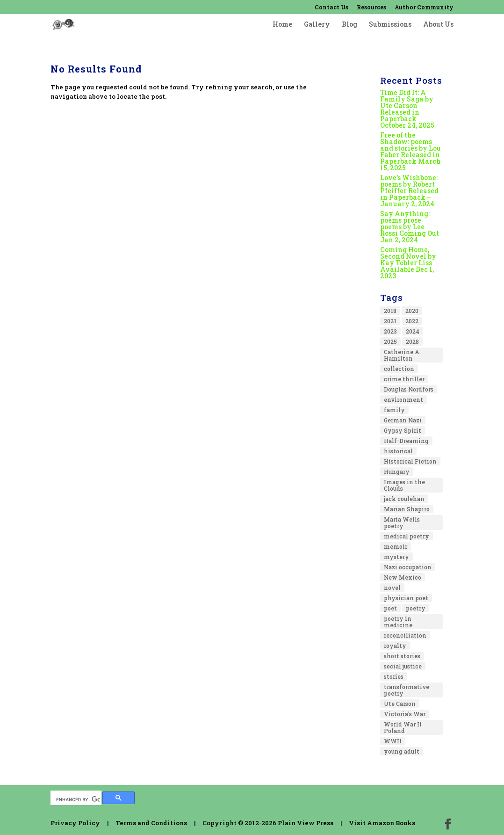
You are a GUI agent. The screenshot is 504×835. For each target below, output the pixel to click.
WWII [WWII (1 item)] (393, 741)
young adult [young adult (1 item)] (402, 751)
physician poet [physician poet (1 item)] (406, 598)
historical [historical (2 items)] (398, 451)
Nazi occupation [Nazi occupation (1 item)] (408, 567)
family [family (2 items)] (394, 410)
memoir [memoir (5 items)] (396, 546)
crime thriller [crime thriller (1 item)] (404, 379)
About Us (438, 25)
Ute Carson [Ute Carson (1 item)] (400, 704)
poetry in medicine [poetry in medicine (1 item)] (398, 622)
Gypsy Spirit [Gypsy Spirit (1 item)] (403, 430)
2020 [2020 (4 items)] (412, 311)
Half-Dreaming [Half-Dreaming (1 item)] (406, 441)
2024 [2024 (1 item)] (413, 331)
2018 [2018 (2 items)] (390, 311)
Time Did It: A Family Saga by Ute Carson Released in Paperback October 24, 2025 (407, 109)
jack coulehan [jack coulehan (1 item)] (404, 499)
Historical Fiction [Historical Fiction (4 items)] (410, 461)
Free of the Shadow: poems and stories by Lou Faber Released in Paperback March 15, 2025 (410, 151)
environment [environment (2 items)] (403, 399)
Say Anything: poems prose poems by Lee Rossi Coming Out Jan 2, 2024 (410, 227)
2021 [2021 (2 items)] (390, 321)
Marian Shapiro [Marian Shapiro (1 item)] (407, 509)
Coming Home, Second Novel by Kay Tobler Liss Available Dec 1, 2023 (408, 263)
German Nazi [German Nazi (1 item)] (403, 420)
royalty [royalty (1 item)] (395, 646)
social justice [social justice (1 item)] (403, 666)
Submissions (390, 25)
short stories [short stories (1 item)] (402, 656)
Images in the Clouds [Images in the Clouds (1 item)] (404, 485)
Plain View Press (306, 823)
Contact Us (331, 7)
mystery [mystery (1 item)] (396, 557)
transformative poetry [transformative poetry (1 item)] (407, 690)
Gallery (317, 25)
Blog (349, 25)
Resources (371, 7)
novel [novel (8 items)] (392, 588)
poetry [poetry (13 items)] (416, 608)
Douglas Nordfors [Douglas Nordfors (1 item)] (409, 389)
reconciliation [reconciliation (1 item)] (405, 635)
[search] (78, 799)
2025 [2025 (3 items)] (390, 341)
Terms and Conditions (151, 823)
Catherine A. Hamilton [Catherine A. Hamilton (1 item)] (402, 355)
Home (282, 25)
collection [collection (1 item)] (399, 369)
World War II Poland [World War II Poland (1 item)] (403, 727)
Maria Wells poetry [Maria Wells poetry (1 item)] (402, 523)
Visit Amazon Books (382, 823)
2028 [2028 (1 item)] (412, 341)
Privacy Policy (75, 823)
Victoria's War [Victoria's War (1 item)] (405, 714)
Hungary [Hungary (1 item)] (397, 472)
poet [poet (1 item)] (390, 608)
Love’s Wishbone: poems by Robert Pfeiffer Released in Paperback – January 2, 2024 (409, 191)
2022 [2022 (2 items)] (412, 321)
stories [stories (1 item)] (394, 676)
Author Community (424, 7)
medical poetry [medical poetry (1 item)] (407, 536)
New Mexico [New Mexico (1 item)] (403, 577)
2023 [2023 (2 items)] (390, 331)
